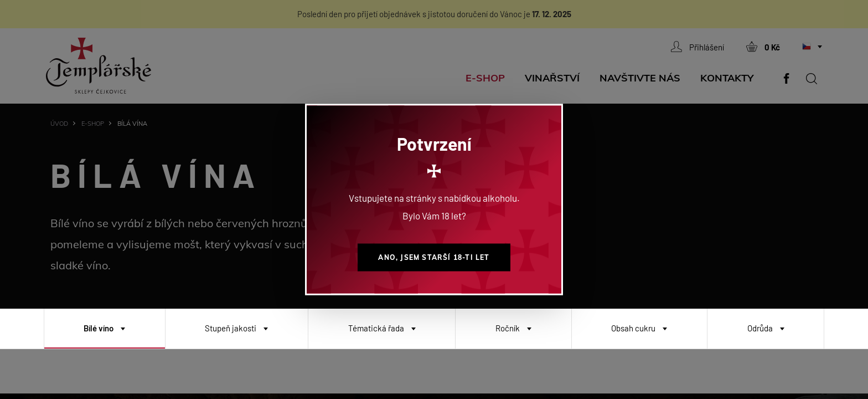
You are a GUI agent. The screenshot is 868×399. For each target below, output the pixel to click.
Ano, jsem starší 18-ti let (434, 257)
